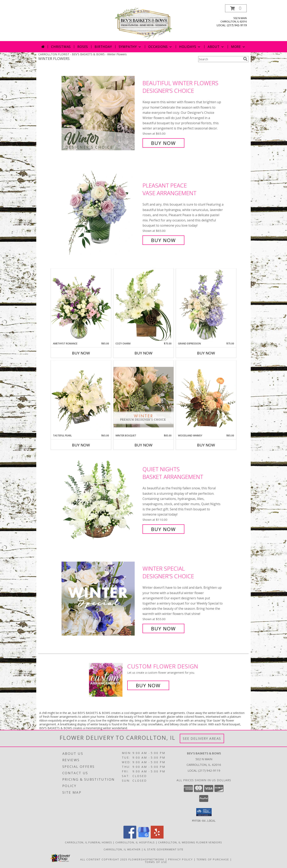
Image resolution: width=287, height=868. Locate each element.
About (216, 47)
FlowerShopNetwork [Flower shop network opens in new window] (146, 859)
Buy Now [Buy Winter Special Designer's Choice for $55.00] (163, 628)
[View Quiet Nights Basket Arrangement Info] (101, 499)
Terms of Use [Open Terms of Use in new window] (156, 862)
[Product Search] (220, 59)
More (238, 47)
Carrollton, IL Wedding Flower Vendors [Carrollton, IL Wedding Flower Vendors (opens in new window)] (190, 842)
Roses (83, 47)
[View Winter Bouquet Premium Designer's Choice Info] (143, 397)
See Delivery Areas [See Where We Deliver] (202, 738)
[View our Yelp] (157, 837)
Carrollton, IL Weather (122, 849)
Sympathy (130, 47)
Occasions (160, 47)
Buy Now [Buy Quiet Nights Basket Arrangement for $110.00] (163, 529)
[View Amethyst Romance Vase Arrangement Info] (81, 305)
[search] (245, 59)
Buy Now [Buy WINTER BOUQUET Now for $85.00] (143, 445)
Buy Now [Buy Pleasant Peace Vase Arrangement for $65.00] (163, 240)
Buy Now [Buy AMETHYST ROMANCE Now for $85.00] (81, 353)
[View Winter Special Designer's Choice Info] (101, 599)
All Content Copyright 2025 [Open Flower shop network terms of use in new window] (104, 859)
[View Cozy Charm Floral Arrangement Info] (143, 305)
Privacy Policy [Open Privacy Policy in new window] (180, 859)
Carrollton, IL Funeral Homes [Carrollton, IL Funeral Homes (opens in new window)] (88, 842)
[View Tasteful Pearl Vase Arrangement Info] (81, 397)
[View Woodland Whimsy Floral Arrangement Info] (206, 397)
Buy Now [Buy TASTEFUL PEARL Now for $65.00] (81, 445)
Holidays (190, 47)
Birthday (103, 47)
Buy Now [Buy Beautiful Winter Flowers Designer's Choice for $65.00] (163, 143)
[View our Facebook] (130, 837)
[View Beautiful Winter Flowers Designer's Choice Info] (101, 113)
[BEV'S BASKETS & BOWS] (143, 23)
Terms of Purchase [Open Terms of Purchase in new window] (213, 859)
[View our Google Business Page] (143, 837)
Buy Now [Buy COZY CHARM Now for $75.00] (143, 353)
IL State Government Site (164, 849)
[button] (236, 8)
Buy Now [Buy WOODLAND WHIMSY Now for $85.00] (206, 445)
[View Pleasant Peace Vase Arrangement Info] (101, 213)
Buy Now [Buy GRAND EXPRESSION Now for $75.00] (206, 353)
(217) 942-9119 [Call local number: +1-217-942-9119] (237, 25)
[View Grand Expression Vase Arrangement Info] (206, 305)
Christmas (61, 47)
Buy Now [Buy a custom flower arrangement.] (148, 685)
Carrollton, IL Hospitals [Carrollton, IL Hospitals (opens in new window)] (135, 842)
